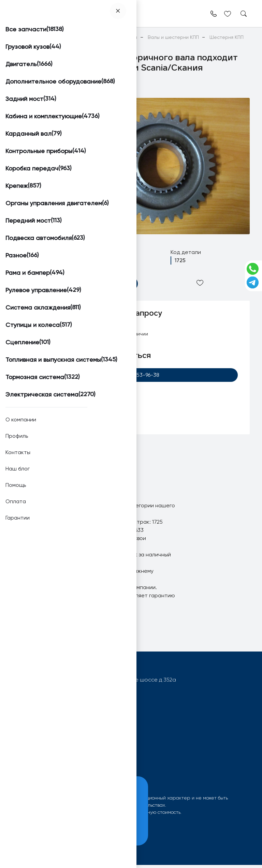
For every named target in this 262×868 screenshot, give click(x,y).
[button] (37, 106)
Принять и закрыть (52, 830)
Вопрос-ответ (32, 766)
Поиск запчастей (35, 756)
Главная (21, 37)
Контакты (100, 766)
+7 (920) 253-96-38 (131, 376)
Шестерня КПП (78, 517)
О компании (104, 756)
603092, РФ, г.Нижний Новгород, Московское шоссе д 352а (99, 683)
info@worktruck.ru (44, 694)
